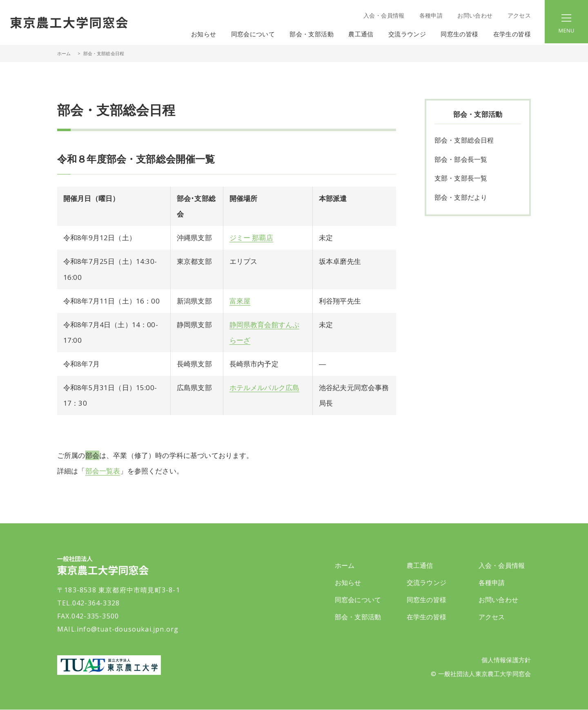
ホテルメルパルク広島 (265, 387)
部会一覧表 (103, 471)
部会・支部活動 (358, 617)
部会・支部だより (461, 198)
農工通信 (420, 565)
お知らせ (204, 34)
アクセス (519, 15)
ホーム (64, 53)
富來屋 (240, 301)
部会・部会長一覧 (461, 160)
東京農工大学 (109, 665)
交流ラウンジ (427, 583)
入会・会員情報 (384, 15)
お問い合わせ (475, 15)
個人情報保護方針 (506, 660)
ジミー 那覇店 (251, 238)
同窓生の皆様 (427, 600)
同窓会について (358, 600)
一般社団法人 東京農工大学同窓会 (69, 22)
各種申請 (431, 15)
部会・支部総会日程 (464, 141)
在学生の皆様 (427, 617)
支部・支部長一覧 (461, 179)
